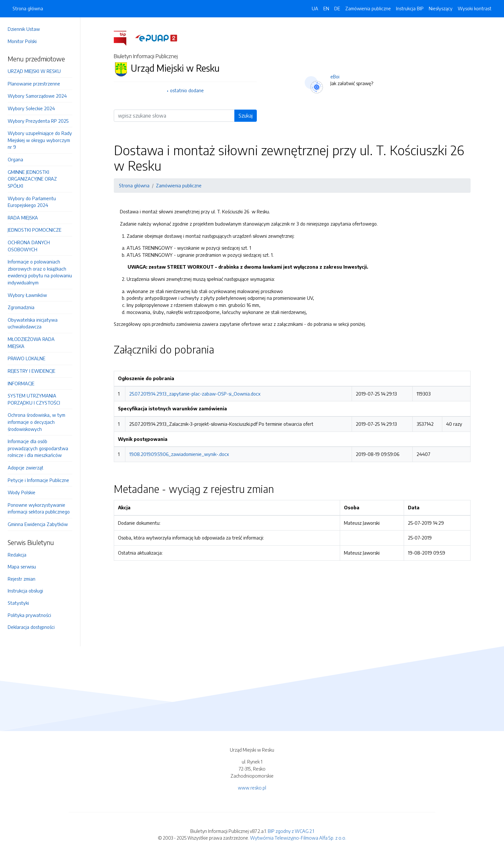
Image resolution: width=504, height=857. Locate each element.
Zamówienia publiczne (368, 8)
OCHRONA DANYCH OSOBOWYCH (29, 246)
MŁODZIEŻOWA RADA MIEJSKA (31, 343)
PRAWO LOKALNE (27, 358)
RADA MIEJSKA (23, 218)
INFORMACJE (21, 383)
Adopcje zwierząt (26, 468)
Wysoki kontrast (475, 8)
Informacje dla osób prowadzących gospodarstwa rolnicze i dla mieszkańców (38, 448)
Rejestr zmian (22, 579)
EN (326, 8)
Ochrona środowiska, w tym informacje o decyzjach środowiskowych (36, 422)
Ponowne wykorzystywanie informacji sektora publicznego (39, 508)
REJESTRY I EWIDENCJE (32, 371)
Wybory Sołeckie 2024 (31, 108)
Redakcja (17, 555)
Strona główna (28, 8)
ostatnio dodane (187, 90)
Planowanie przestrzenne (34, 84)
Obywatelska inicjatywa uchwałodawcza (33, 323)
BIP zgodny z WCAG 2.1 (291, 831)
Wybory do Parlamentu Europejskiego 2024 (32, 202)
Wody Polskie (22, 492)
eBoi (335, 76)
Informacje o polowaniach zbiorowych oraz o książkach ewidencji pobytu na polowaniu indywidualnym (40, 272)
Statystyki (18, 603)
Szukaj (246, 116)
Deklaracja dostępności (31, 627)
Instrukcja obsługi (25, 591)
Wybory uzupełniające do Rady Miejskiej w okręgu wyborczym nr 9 (40, 140)
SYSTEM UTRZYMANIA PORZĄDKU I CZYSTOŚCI (34, 399)
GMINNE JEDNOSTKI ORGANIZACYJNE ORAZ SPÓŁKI (32, 179)
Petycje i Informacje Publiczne (38, 480)
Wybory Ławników (27, 295)
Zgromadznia (21, 307)
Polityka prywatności (29, 615)
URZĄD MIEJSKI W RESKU (34, 71)
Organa (15, 159)
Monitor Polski (22, 41)
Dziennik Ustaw (24, 29)
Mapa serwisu (22, 567)
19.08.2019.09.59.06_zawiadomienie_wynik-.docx (179, 454)
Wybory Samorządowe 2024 (37, 96)
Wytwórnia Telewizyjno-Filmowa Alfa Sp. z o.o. (298, 838)
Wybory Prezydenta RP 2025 (38, 121)
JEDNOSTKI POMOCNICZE (35, 230)
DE (337, 8)
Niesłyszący (441, 8)
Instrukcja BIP (410, 8)
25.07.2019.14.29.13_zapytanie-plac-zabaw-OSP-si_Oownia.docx (195, 394)
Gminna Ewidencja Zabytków (38, 524)
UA (315, 8)
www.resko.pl (252, 788)
